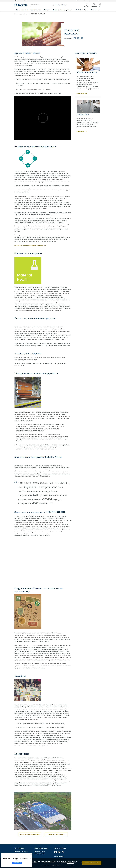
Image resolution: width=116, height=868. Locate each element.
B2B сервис (79, 1)
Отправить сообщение (96, 1)
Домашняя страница (21, 14)
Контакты (86, 1)
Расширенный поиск (61, 5)
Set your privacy (17, 863)
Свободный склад (40, 854)
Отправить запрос (40, 852)
